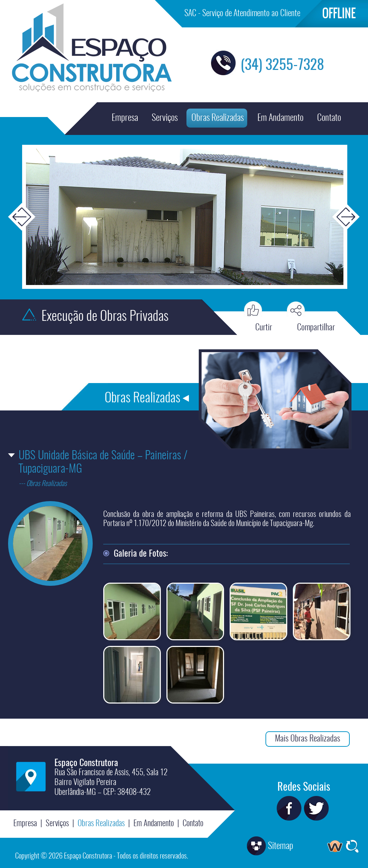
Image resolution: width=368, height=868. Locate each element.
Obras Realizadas (218, 118)
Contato (329, 118)
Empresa (125, 118)
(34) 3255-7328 (282, 66)
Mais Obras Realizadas (308, 739)
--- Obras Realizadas (43, 484)
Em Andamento (280, 118)
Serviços (165, 118)
